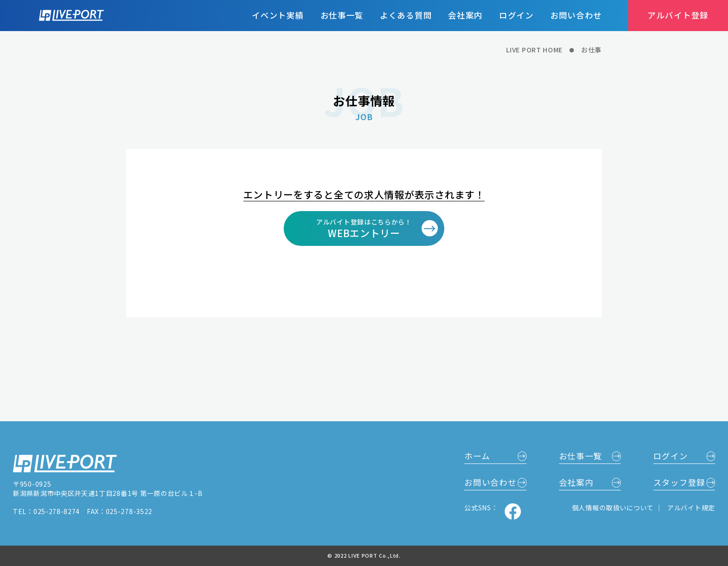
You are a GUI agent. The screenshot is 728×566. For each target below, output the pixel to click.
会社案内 (465, 15)
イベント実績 (278, 15)
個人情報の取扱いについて (614, 508)
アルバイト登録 (678, 15)
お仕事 (591, 50)
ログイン (517, 15)
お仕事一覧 (342, 15)
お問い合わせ (576, 15)
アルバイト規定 (691, 508)
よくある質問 (406, 15)
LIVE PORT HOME (534, 50)
